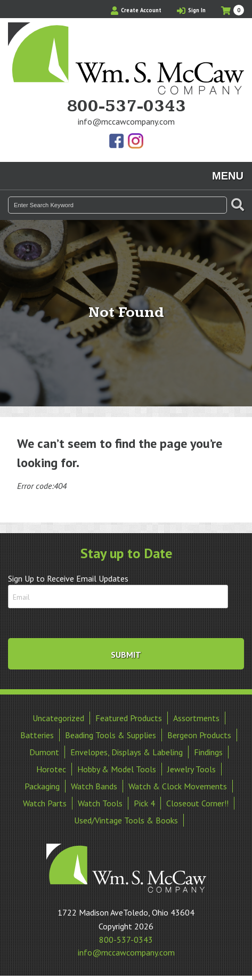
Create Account (136, 10)
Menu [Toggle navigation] (228, 176)
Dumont (44, 752)
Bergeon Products (199, 735)
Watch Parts (45, 803)
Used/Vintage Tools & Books (126, 820)
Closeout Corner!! (197, 803)
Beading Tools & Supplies (111, 735)
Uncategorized (58, 718)
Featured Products (129, 718)
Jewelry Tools (192, 769)
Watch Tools (100, 803)
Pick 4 (144, 803)
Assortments (196, 718)
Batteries (37, 735)
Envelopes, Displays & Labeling (127, 752)
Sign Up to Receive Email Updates (68, 578)
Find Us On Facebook (117, 142)
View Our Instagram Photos (135, 142)
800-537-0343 (126, 107)
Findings (208, 752)
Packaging (42, 786)
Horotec (51, 769)
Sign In (191, 10)
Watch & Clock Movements (178, 786)
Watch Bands (94, 786)
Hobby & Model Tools (117, 769)
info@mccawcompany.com (126, 121)
